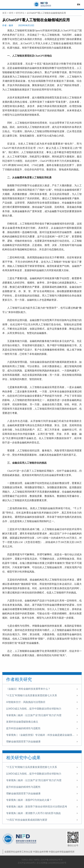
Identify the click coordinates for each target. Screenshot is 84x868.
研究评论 (20, 13)
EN (79, 4)
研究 (11, 13)
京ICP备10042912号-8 (52, 860)
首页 (4, 13)
